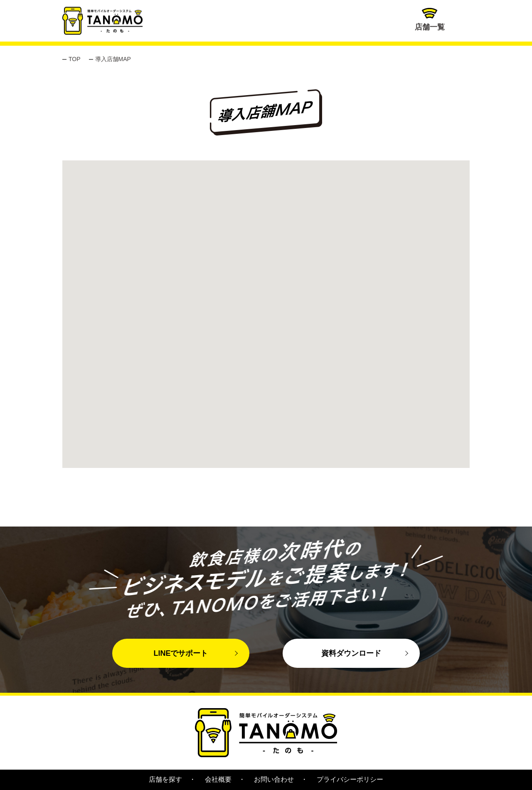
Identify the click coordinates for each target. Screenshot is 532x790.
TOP (75, 59)
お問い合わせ (274, 779)
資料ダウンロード (351, 653)
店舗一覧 (430, 20)
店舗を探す (165, 779)
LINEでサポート (181, 653)
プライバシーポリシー (350, 779)
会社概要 (218, 779)
